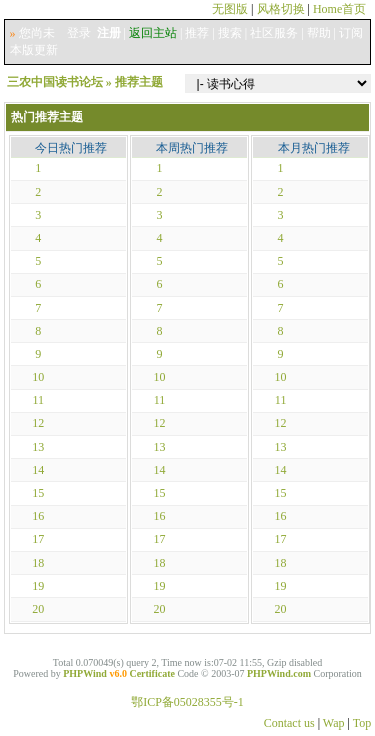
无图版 (230, 9)
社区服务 (274, 33)
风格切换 (281, 9)
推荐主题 (139, 82)
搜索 (230, 33)
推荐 (197, 33)
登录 (79, 33)
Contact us (289, 723)
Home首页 (339, 9)
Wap (334, 723)
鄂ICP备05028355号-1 (187, 702)
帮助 (319, 33)
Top (362, 723)
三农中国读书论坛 (55, 82)
